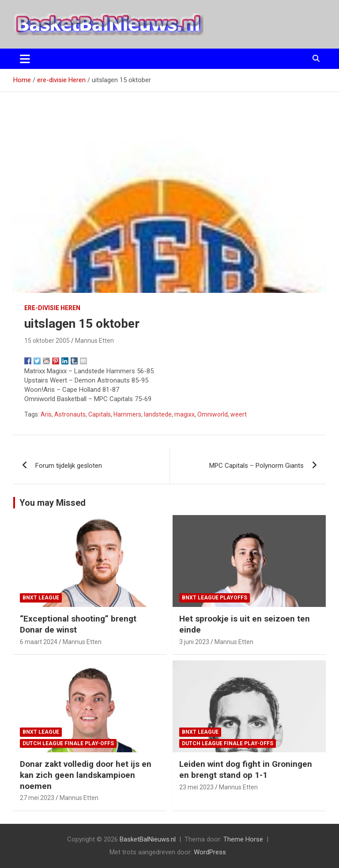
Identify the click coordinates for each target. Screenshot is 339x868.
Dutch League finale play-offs (68, 743)
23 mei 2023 (196, 787)
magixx (185, 414)
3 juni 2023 (194, 642)
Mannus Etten (94, 341)
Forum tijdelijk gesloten (69, 466)
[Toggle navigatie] (25, 59)
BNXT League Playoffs (215, 598)
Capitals (100, 414)
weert (239, 414)
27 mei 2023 (37, 798)
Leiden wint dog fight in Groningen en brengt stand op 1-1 (246, 769)
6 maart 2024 (39, 642)
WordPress (210, 852)
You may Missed (53, 503)
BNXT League (41, 598)
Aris (46, 414)
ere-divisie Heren (52, 308)
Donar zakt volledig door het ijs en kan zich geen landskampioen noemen (86, 775)
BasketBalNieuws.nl (148, 839)
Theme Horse (243, 839)
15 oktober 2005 (47, 341)
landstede (158, 414)
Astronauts (70, 414)
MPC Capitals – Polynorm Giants (256, 466)
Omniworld (213, 414)
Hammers (127, 414)
